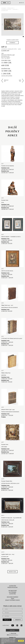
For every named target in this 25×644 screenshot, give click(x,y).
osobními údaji (4, 642)
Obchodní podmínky (13, 597)
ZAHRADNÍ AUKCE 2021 (6, 9)
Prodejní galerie (12, 587)
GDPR (13, 599)
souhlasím (21, 641)
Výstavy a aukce (11, 8)
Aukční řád (12, 594)
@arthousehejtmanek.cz (12, 635)
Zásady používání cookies (12, 600)
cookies (3, 643)
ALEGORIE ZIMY (5, 11)
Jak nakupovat (12, 591)
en (21, 3)
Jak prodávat (12, 592)
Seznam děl (15, 9)
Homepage (4, 8)
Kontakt (13, 630)
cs (20, 3)
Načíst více (12, 572)
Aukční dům (13, 586)
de (23, 3)
